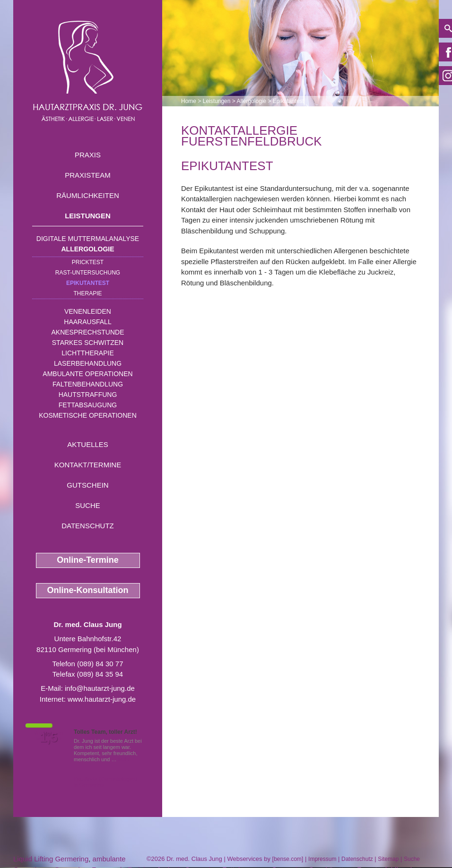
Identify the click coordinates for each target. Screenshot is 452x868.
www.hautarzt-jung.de (102, 699)
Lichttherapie (87, 353)
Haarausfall (87, 322)
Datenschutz (88, 526)
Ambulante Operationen (87, 374)
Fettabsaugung (88, 405)
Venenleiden (88, 311)
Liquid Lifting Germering (51, 859)
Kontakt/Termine (88, 465)
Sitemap (388, 859)
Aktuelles (88, 444)
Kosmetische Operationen (88, 415)
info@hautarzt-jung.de (100, 688)
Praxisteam (88, 175)
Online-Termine (88, 560)
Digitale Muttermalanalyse (88, 239)
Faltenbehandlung (88, 384)
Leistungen (88, 216)
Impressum (322, 859)
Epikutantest (88, 283)
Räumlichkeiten (88, 195)
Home (189, 101)
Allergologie (88, 249)
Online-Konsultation (88, 590)
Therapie (87, 293)
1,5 (49, 738)
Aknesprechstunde (87, 332)
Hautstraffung (88, 395)
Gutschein (87, 485)
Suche (88, 505)
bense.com (288, 859)
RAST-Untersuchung (88, 273)
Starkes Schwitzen (88, 343)
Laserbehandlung (88, 363)
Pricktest (88, 262)
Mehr (124, 759)
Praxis (88, 155)
